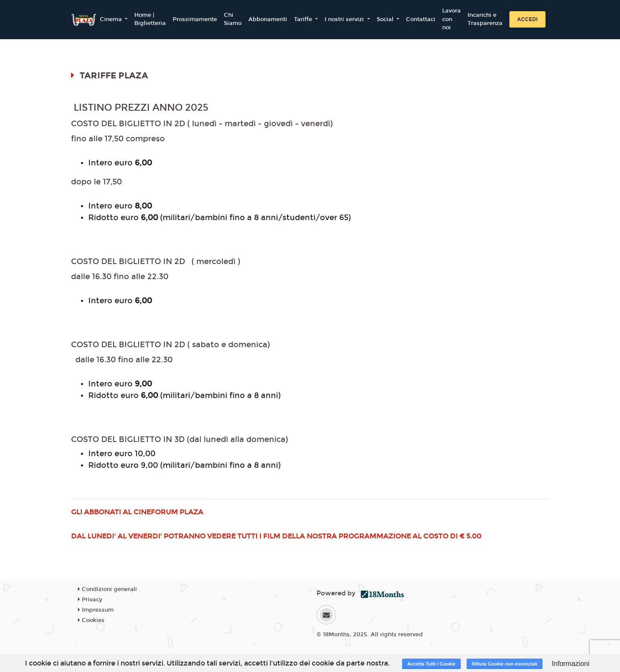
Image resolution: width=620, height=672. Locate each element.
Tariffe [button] (304, 19)
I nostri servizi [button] (345, 19)
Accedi (527, 19)
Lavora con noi (451, 19)
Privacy (90, 600)
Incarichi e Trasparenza (485, 19)
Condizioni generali (107, 589)
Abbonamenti (268, 19)
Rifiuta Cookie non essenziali (505, 664)
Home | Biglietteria (150, 19)
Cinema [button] (112, 19)
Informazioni (571, 664)
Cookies (91, 620)
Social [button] (386, 19)
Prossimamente (195, 19)
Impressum (96, 610)
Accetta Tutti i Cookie (431, 664)
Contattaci (421, 19)
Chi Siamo (233, 19)
